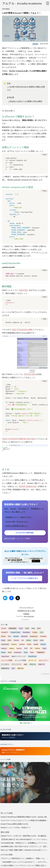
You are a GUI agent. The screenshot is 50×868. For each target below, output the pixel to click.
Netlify (36, 645)
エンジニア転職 (20, 661)
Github (28, 641)
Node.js (4, 649)
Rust (10, 653)
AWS (27, 629)
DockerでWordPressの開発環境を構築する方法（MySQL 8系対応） (25, 817)
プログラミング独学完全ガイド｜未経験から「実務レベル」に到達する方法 (25, 859)
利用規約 (26, 614)
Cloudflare (26, 633)
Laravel (22, 645)
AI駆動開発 (12, 629)
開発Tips (21, 669)
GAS (9, 641)
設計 (13, 669)
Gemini (16, 641)
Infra (42, 641)
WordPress (32, 657)
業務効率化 (5, 669)
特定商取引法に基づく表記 (26, 611)
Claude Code (15, 633)
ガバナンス (32, 661)
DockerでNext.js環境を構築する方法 (14, 824)
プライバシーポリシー (26, 608)
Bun (39, 629)
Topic (32, 653)
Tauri (26, 653)
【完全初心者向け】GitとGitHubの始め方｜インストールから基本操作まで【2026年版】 (25, 840)
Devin (3, 637)
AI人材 (4, 629)
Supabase (18, 653)
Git (23, 641)
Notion (12, 649)
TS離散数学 (41, 653)
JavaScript (5, 645)
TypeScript (5, 657)
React (3, 653)
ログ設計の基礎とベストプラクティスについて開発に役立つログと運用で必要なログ (25, 866)
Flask (3, 641)
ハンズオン (5, 665)
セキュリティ (44, 661)
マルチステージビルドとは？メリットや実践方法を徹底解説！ (24, 821)
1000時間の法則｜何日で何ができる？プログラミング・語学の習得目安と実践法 (25, 847)
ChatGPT (5, 633)
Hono (35, 641)
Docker (35, 44)
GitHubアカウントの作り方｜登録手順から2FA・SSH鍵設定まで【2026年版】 (25, 836)
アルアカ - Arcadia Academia (22, 4)
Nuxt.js (19, 649)
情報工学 (42, 665)
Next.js (43, 645)
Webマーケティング (19, 657)
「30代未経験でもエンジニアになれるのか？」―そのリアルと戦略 (25, 862)
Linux (29, 645)
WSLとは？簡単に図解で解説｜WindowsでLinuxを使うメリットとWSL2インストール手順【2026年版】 (25, 850)
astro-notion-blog (29, 617)
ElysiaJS (24, 637)
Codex (35, 633)
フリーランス (16, 665)
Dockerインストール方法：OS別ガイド (16, 828)
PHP (26, 649)
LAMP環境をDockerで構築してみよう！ (21, 13)
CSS (42, 633)
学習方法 (33, 665)
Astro (21, 629)
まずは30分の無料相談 (25, 533)
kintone (14, 645)
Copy (44, 155)
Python (37, 649)
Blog (33, 629)
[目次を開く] (10, 111)
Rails (44, 649)
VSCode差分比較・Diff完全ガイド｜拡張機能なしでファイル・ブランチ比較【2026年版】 (25, 843)
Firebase (43, 637)
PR (31, 649)
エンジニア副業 (7, 661)
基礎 (25, 665)
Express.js (34, 637)
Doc (9, 637)
